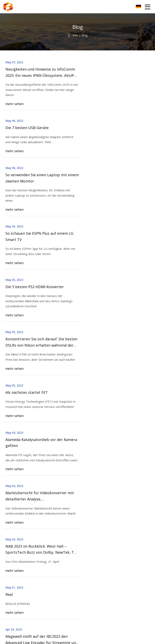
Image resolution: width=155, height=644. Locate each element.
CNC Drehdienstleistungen (20, 613)
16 (65, 415)
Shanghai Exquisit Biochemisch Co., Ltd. (29, 620)
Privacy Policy (86, 539)
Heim (73, 35)
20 (106, 415)
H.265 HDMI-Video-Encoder (95, 563)
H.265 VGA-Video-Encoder (94, 570)
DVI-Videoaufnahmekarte (94, 583)
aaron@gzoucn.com (114, 639)
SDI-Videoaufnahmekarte (19, 583)
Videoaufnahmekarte (91, 576)
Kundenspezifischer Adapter (96, 607)
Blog (6, 533)
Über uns (83, 520)
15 (55, 415)
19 (96, 415)
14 (45, 415)
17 (75, 415)
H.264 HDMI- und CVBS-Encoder (24, 576)
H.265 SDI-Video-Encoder (19, 570)
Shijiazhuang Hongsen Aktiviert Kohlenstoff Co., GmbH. (39, 607)
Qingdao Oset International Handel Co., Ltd (106, 613)
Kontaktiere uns (21, 460)
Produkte (9, 526)
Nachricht (84, 526)
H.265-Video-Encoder (17, 563)
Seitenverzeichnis (14, 539)
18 (86, 415)
